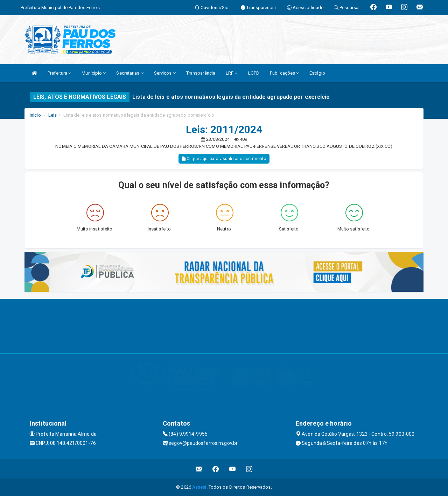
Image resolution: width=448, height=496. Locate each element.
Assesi (199, 487)
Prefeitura (59, 73)
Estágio (317, 73)
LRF (232, 73)
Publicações (284, 73)
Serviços (165, 73)
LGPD (254, 73)
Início (35, 115)
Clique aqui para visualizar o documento (224, 159)
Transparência (201, 73)
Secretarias (130, 73)
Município (94, 73)
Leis (52, 115)
